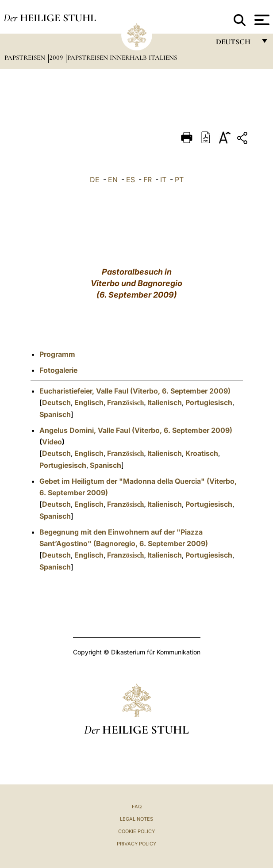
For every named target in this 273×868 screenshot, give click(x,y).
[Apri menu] (261, 20)
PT (179, 180)
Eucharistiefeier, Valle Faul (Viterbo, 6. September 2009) (135, 391)
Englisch (89, 402)
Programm (57, 354)
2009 (57, 57)
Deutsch (56, 402)
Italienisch (165, 402)
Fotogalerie (58, 370)
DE (95, 180)
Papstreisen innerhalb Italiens (122, 57)
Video (52, 442)
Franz (126, 402)
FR (148, 180)
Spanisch (55, 414)
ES (131, 180)
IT (163, 180)
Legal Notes (136, 819)
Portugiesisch (209, 402)
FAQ (137, 807)
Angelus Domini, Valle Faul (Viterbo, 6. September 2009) (136, 430)
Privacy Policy (136, 844)
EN (113, 180)
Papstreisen (26, 57)
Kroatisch (202, 453)
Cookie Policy (136, 831)
